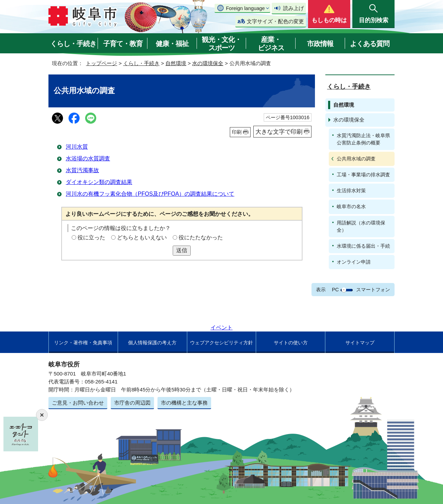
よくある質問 (370, 44)
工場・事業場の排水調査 (363, 175)
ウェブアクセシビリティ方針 (221, 343)
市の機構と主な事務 (184, 403)
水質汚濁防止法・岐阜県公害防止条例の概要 (363, 139)
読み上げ (293, 8)
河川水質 (77, 147)
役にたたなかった (201, 237)
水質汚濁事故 (82, 170)
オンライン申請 (354, 262)
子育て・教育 (123, 44)
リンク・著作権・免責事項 (83, 343)
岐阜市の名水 (351, 206)
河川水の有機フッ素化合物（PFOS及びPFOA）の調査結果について (150, 194)
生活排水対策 (351, 191)
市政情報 (320, 44)
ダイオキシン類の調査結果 (99, 182)
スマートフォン (373, 290)
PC (335, 290)
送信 (182, 250)
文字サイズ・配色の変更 (275, 21)
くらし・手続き (73, 44)
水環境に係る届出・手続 (363, 246)
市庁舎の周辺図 (132, 403)
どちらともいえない (142, 237)
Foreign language (245, 8)
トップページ (101, 63)
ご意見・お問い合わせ (78, 403)
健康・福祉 (172, 44)
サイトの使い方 (291, 343)
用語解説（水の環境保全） (361, 226)
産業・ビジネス (271, 44)
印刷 (237, 132)
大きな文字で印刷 (279, 132)
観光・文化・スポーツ (221, 44)
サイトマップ (360, 343)
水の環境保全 (208, 63)
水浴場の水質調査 (88, 158)
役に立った (91, 237)
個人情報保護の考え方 (152, 343)
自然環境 (176, 63)
